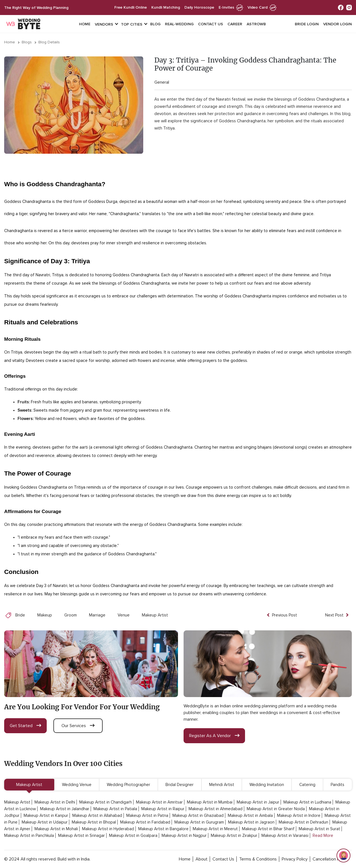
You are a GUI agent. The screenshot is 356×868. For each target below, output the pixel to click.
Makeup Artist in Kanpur (46, 815)
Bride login (307, 24)
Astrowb (256, 24)
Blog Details (49, 42)
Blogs (27, 42)
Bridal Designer (180, 785)
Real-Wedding (179, 24)
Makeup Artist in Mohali (56, 829)
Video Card (262, 7)
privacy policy (295, 859)
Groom (71, 615)
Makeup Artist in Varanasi (285, 835)
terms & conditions (258, 859)
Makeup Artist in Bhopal (94, 822)
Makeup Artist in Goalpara (133, 835)
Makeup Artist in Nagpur (184, 835)
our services (78, 726)
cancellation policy (330, 859)
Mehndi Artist (222, 785)
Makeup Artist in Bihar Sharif (268, 829)
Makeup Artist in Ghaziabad (198, 815)
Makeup (45, 615)
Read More (323, 835)
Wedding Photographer (128, 785)
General (162, 82)
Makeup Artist (155, 615)
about (202, 859)
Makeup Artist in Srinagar (81, 835)
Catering (307, 785)
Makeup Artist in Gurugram (199, 822)
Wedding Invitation (267, 785)
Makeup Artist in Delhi (55, 802)
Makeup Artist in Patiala (115, 809)
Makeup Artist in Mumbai (210, 802)
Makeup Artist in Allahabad (97, 815)
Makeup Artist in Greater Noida (276, 809)
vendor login (338, 24)
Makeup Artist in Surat (319, 829)
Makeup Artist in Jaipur (258, 802)
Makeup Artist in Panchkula (29, 835)
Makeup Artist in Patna (147, 815)
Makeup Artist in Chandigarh (106, 802)
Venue (124, 615)
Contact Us (211, 24)
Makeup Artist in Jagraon (251, 822)
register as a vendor (214, 736)
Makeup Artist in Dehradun (303, 822)
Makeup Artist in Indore (299, 815)
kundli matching (166, 7)
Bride (20, 615)
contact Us (223, 859)
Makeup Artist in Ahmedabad (216, 809)
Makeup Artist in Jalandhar (65, 809)
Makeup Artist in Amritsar (159, 802)
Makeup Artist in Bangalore (163, 829)
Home (85, 24)
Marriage (97, 615)
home (185, 859)
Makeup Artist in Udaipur (45, 822)
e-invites (231, 7)
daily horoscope (199, 7)
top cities (132, 24)
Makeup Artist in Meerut (215, 829)
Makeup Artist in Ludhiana (307, 802)
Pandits (338, 785)
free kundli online (131, 7)
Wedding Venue (77, 785)
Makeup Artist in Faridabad (145, 822)
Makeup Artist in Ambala (250, 815)
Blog (155, 24)
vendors (104, 24)
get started (25, 726)
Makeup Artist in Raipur (163, 809)
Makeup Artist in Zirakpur (234, 835)
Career (235, 24)
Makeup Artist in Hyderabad (108, 829)
